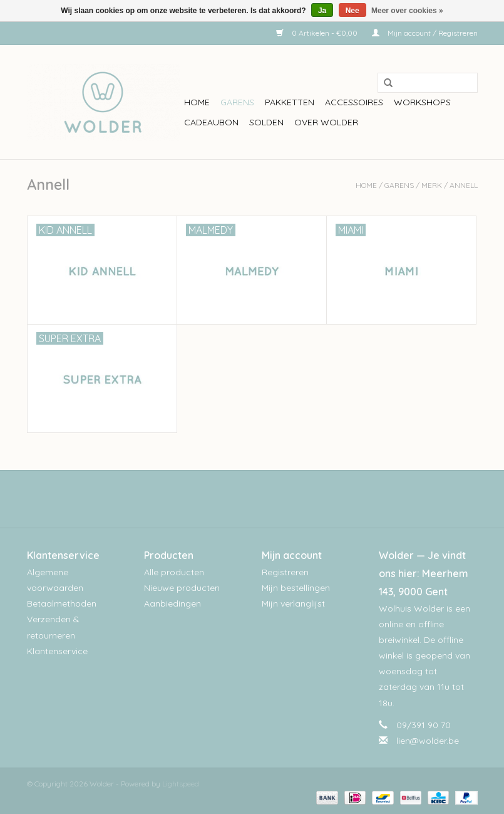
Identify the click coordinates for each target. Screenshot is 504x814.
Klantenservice (57, 651)
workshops (422, 102)
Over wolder (326, 122)
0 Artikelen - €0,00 (318, 33)
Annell (464, 185)
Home (197, 102)
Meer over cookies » (407, 11)
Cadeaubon (211, 122)
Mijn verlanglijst (293, 603)
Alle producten (174, 572)
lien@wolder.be (428, 741)
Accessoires (354, 102)
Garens (237, 102)
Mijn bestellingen (296, 588)
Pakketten (290, 102)
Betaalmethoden (62, 603)
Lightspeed (181, 784)
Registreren (285, 572)
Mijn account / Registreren (425, 33)
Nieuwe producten (182, 588)
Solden (266, 122)
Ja (322, 11)
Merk (432, 185)
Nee (352, 11)
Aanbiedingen (172, 603)
